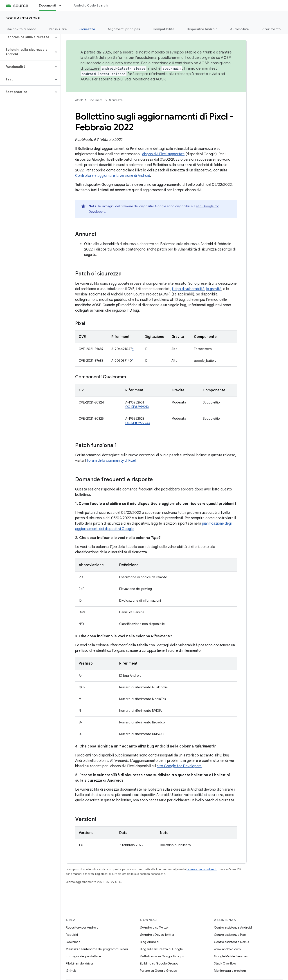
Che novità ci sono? (21, 29)
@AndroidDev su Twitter (157, 935)
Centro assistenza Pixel (230, 935)
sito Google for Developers (179, 766)
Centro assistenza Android (233, 927)
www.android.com (227, 949)
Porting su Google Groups (158, 971)
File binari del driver (80, 963)
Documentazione (23, 18)
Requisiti (72, 935)
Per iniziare (58, 29)
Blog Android (149, 942)
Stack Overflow (225, 963)
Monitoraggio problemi (230, 971)
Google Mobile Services (231, 956)
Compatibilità (163, 29)
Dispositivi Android (202, 29)
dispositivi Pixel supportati (163, 154)
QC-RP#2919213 (137, 407)
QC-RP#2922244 (138, 423)
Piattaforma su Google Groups (162, 956)
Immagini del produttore (83, 956)
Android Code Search (91, 5)
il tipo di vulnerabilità (188, 289)
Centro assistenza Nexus (231, 942)
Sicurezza (116, 100)
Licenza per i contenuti (202, 869)
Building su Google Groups (159, 963)
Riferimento (271, 29)
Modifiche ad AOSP (149, 79)
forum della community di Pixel (111, 461)
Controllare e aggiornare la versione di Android (113, 176)
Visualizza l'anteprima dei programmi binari (97, 949)
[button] (27, 37)
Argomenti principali (124, 29)
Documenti (96, 100)
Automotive (240, 29)
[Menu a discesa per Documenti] (62, 5)
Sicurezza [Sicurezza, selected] (87, 29)
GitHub (71, 971)
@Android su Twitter (154, 927)
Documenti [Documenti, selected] (47, 5)
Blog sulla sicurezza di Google (161, 949)
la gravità (214, 289)
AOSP (79, 100)
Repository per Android (82, 927)
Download (73, 942)
